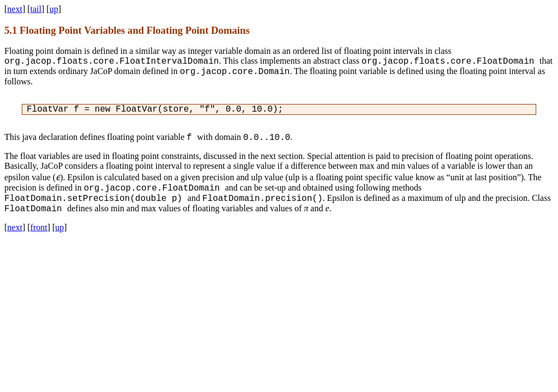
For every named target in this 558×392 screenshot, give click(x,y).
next (15, 9)
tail (36, 9)
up (54, 9)
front (39, 227)
